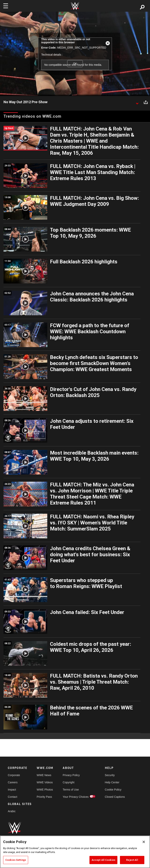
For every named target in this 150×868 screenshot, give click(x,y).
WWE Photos (45, 790)
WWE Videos (45, 782)
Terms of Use (71, 790)
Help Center (112, 782)
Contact (12, 797)
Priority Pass (44, 797)
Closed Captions (115, 797)
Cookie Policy (113, 790)
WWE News (44, 775)
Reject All (132, 860)
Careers (13, 782)
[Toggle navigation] (6, 6)
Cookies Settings (16, 860)
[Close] (144, 842)
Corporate (14, 775)
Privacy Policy (71, 775)
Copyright (69, 782)
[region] (75, 852)
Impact (12, 790)
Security (110, 775)
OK (75, 64)
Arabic (12, 811)
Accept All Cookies (103, 860)
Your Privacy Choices (76, 797)
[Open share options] (146, 102)
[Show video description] (137, 102)
